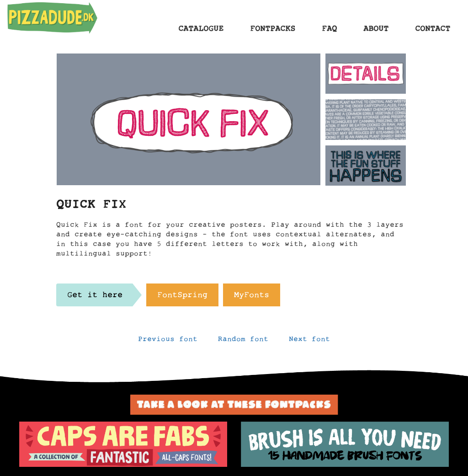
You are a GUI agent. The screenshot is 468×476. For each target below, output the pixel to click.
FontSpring (182, 297)
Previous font (168, 341)
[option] (123, 444)
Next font (309, 341)
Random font (243, 341)
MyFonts (252, 297)
